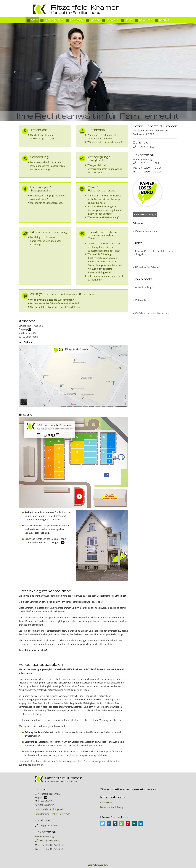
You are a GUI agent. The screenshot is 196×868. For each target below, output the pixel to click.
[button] (15, 72)
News (129, 20)
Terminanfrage (145, 214)
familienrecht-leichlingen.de (49, 809)
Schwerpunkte (54, 20)
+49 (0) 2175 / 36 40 (49, 825)
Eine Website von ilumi (98, 865)
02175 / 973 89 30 (47, 841)
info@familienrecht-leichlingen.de (52, 814)
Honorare (112, 20)
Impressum (106, 802)
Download (146, 20)
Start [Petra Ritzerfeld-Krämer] (34, 20)
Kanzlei (94, 20)
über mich (76, 20)
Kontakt (164, 20)
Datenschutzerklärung (112, 807)
